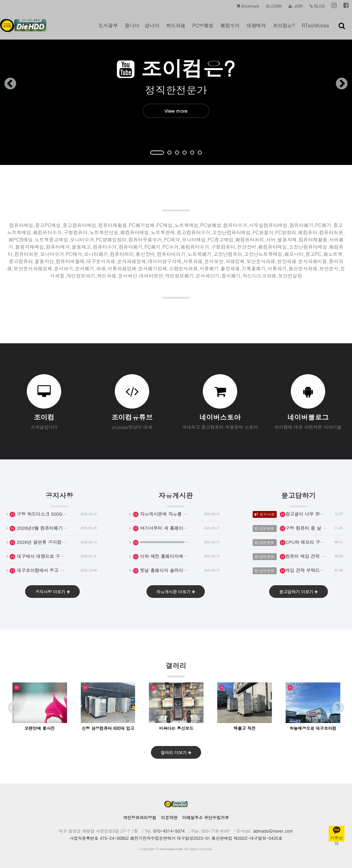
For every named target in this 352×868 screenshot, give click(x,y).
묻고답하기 (298, 499)
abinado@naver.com (273, 831)
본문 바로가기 (0, 0)
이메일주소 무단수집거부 (206, 817)
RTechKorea (315, 31)
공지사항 (59, 499)
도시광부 (108, 31)
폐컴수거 (230, 31)
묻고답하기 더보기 (299, 592)
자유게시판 (176, 499)
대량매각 (256, 31)
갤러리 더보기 (176, 752)
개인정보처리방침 (140, 817)
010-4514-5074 (169, 831)
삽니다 (152, 31)
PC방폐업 (203, 31)
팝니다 (132, 31)
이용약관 (169, 817)
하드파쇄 (176, 31)
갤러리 (176, 669)
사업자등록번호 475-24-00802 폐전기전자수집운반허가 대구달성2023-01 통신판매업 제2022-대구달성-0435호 (176, 838)
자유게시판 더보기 (175, 592)
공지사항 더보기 (52, 592)
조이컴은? (284, 31)
